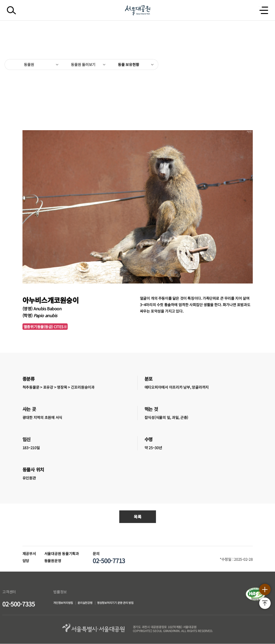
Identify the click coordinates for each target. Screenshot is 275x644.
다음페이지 (265, 90)
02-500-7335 (18, 604)
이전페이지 (10, 90)
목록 (138, 517)
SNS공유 (253, 64)
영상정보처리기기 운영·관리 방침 (132, 604)
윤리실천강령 (93, 604)
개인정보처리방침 (66, 604)
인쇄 (263, 62)
